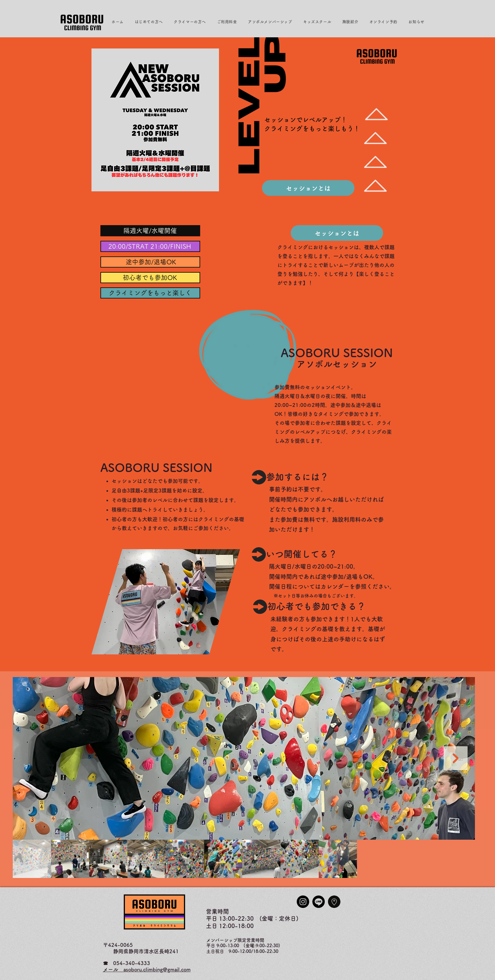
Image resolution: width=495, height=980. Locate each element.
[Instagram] (303, 902)
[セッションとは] (308, 188)
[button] (149, 22)
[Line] (319, 902)
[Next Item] (456, 758)
